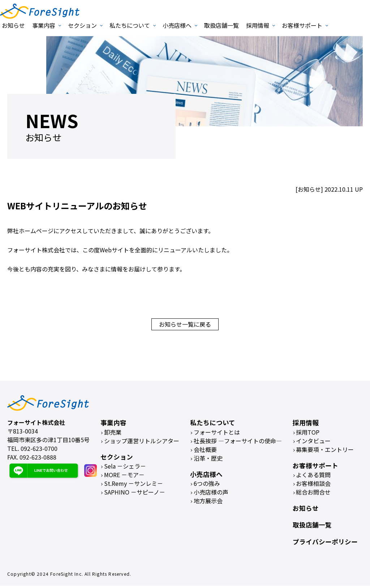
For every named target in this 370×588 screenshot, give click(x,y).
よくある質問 (313, 477)
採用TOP (308, 434)
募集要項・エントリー (325, 452)
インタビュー (313, 443)
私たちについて (130, 25)
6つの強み (207, 485)
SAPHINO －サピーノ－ (135, 494)
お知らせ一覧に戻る (185, 325)
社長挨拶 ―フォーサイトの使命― (238, 443)
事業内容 (44, 25)
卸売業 (113, 434)
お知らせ (13, 25)
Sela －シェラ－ (125, 468)
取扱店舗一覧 (221, 25)
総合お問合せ (313, 494)
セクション (82, 25)
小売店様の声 (211, 494)
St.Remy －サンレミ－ (134, 485)
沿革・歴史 (208, 460)
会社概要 (205, 452)
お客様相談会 (313, 485)
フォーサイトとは (217, 434)
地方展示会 (208, 503)
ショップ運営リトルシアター (142, 443)
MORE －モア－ (124, 477)
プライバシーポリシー (325, 544)
